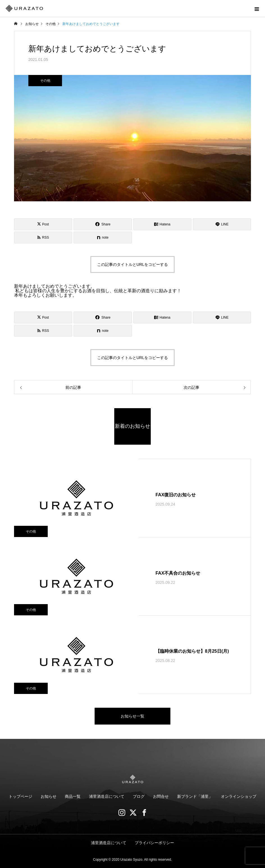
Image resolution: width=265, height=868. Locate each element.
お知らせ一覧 (132, 716)
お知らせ (49, 796)
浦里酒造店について (107, 796)
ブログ (139, 796)
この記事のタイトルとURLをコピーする (132, 264)
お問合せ (161, 796)
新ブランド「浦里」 (195, 796)
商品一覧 (73, 796)
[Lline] (222, 224)
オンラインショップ (239, 796)
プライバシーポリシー (154, 843)
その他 (45, 81)
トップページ (20, 796)
